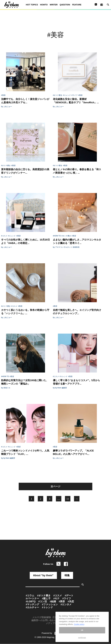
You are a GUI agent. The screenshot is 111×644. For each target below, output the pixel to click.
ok (82, 633)
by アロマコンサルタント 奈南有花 (66, 247)
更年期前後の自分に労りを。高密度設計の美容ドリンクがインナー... (25, 171)
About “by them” (43, 575)
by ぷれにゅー (7, 107)
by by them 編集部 (60, 388)
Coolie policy (79, 627)
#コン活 (43, 601)
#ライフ (75, 95)
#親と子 (46, 599)
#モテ (56, 599)
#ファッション (50, 604)
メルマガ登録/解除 (42, 617)
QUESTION (65, 5)
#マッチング (32, 604)
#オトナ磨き (58, 95)
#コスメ (4, 236)
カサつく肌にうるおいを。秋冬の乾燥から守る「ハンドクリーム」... (25, 312)
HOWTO (44, 5)
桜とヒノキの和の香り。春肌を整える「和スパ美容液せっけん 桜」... (77, 171)
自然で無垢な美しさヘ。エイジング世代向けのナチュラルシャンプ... (77, 312)
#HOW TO (57, 236)
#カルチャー (32, 607)
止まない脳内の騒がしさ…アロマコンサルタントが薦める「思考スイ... (77, 241)
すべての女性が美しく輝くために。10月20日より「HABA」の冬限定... (25, 241)
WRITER (54, 5)
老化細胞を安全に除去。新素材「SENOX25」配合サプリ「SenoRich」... (76, 101)
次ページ (55, 486)
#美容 (3, 95)
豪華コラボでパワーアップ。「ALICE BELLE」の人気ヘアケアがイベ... (73, 452)
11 (68, 499)
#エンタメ (66, 604)
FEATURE (77, 5)
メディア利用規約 (55, 623)
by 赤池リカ (6, 388)
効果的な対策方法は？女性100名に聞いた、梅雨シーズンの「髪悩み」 (25, 382)
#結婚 (53, 601)
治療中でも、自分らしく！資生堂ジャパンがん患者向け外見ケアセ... (25, 101)
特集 (67, 575)
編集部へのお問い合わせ (44, 620)
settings (82, 641)
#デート (69, 596)
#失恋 (71, 601)
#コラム (30, 596)
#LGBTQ (31, 601)
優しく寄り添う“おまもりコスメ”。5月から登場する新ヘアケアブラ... (76, 382)
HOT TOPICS (32, 5)
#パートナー (32, 599)
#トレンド (67, 95)
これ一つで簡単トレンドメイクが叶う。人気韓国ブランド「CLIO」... (25, 452)
